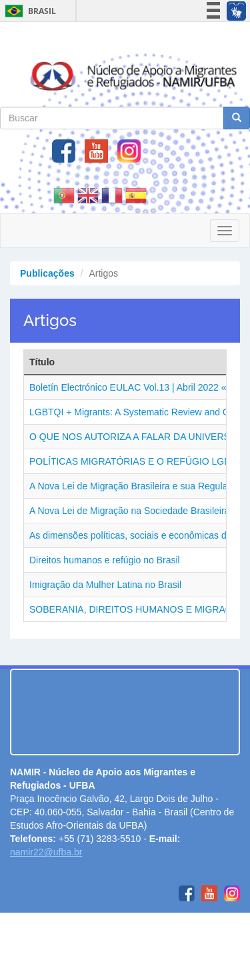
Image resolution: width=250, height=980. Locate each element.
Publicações (47, 273)
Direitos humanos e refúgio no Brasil (105, 560)
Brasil (28, 11)
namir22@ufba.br (46, 852)
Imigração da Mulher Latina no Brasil (105, 585)
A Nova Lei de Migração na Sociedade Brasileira (129, 511)
